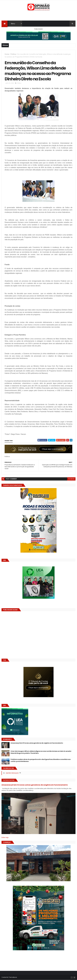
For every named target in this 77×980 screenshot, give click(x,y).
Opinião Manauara (12, 773)
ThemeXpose (13, 977)
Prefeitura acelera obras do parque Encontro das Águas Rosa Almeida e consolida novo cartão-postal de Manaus (41, 760)
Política (13, 54)
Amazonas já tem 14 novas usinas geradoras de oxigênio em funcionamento (37, 743)
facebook (71, 479)
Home (7, 54)
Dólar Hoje (5, 837)
